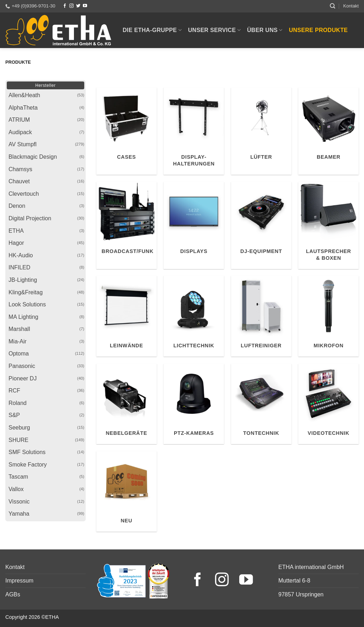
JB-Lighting (23, 280)
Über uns (265, 30)
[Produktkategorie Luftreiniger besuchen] (261, 316)
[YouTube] (85, 6)
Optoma (19, 354)
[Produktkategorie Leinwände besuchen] (127, 316)
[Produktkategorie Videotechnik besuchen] (328, 404)
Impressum (19, 581)
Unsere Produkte (318, 30)
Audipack (20, 132)
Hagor (16, 243)
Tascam (18, 477)
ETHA (16, 231)
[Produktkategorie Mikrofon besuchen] (328, 316)
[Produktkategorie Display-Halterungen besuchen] (194, 131)
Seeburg (19, 428)
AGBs (13, 594)
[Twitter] (78, 6)
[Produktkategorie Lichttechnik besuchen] (194, 316)
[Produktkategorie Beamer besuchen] (328, 131)
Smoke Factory (28, 465)
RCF (14, 391)
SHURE (18, 440)
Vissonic (19, 502)
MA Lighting (23, 317)
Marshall (19, 329)
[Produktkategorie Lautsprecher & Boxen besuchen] (328, 225)
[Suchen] (333, 6)
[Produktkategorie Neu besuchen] (127, 492)
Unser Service (214, 30)
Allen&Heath (24, 95)
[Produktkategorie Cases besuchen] (127, 131)
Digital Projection (30, 218)
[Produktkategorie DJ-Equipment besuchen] (261, 225)
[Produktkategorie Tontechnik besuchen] (261, 404)
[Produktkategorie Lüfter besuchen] (261, 131)
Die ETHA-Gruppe (152, 30)
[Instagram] (71, 6)
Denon (17, 206)
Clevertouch (24, 194)
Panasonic (22, 366)
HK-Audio (21, 255)
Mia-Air (18, 341)
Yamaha (19, 514)
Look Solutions (27, 304)
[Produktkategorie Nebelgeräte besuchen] (127, 404)
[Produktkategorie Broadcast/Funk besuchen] (127, 225)
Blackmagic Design (33, 157)
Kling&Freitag (26, 292)
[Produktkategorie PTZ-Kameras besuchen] (194, 404)
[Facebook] (65, 6)
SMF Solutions (27, 452)
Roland (18, 403)
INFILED (19, 267)
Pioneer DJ (23, 378)
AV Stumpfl (23, 144)
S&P (14, 415)
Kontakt (351, 6)
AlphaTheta (23, 108)
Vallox (16, 489)
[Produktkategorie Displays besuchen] (194, 225)
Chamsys (20, 169)
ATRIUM (19, 120)
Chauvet (19, 181)
